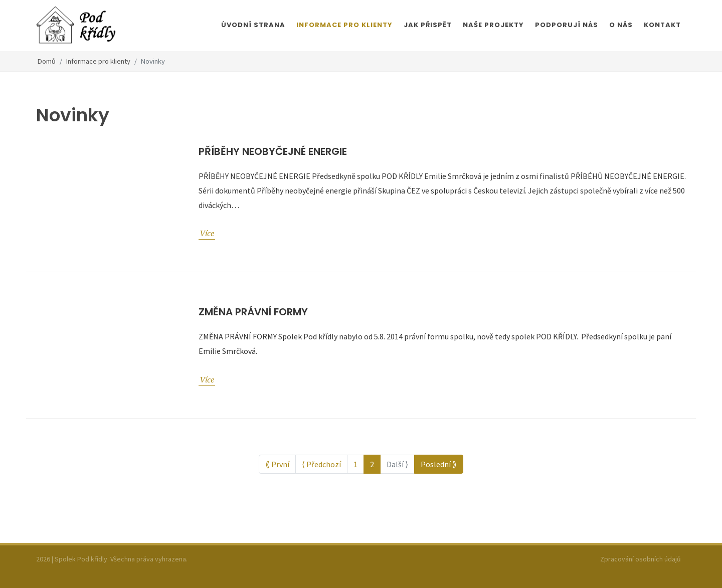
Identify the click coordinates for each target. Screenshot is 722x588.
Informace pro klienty (98, 61)
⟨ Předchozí (321, 464)
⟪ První (277, 464)
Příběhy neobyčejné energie (273, 151)
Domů (47, 61)
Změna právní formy (253, 312)
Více (207, 233)
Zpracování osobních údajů (641, 559)
